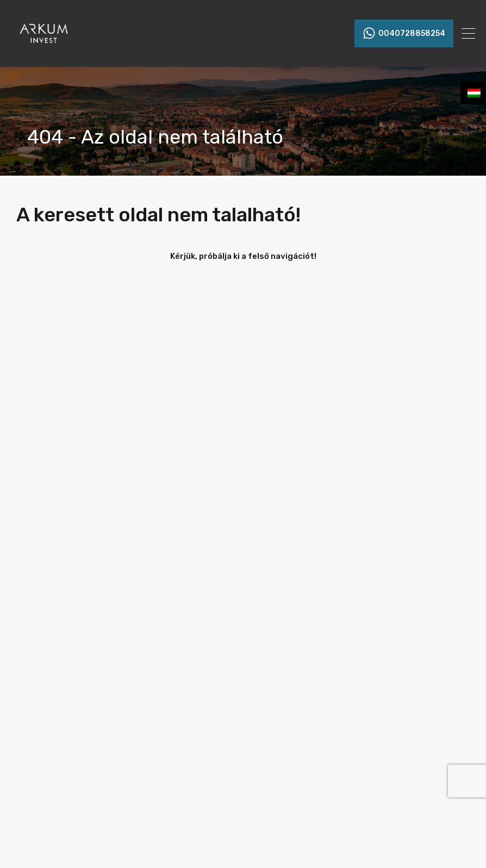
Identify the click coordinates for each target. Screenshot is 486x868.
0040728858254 (412, 34)
